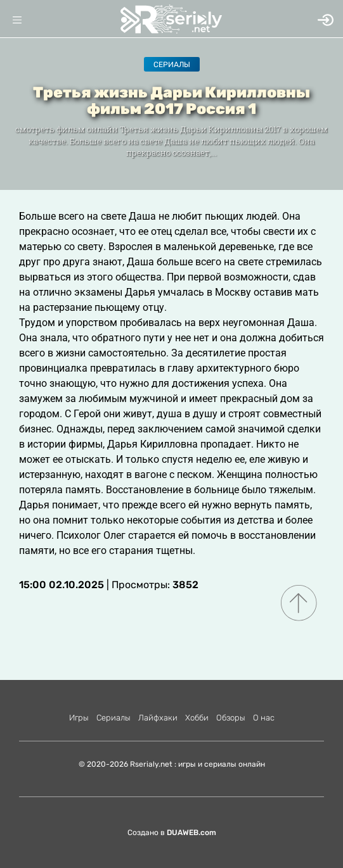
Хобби (197, 718)
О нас (264, 718)
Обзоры (231, 718)
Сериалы (172, 65)
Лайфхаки (158, 718)
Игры (79, 718)
